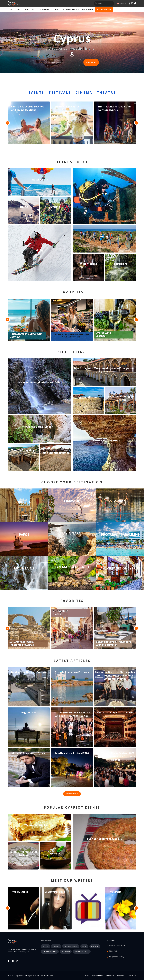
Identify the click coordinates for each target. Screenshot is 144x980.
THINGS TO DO (31, 9)
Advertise (110, 975)
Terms (86, 975)
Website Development (45, 976)
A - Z (57, 9)
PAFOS (84, 946)
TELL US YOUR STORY (104, 9)
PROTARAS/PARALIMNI (50, 951)
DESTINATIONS (46, 9)
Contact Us (132, 975)
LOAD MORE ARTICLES (72, 794)
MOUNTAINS (66, 951)
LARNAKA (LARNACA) (71, 946)
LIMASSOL (56, 946)
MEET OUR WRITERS (72, 880)
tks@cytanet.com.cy (117, 957)
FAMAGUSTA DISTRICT (82, 951)
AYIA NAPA (95, 946)
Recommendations (71, 9)
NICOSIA (45, 946)
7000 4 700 (113, 951)
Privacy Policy (98, 975)
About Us (121, 975)
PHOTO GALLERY (88, 9)
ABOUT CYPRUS (16, 9)
